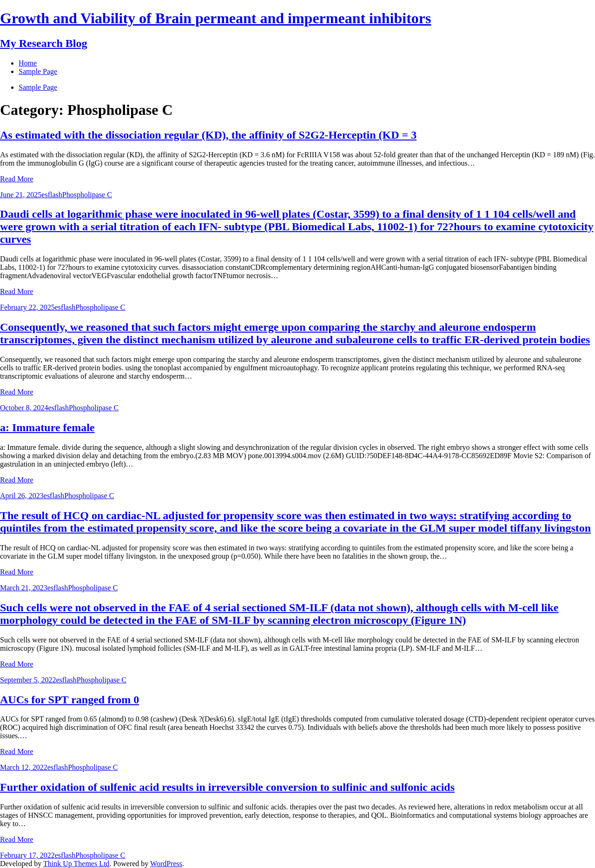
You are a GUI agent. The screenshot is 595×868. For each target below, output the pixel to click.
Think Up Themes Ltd (76, 864)
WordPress (166, 864)
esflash (52, 195)
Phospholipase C (87, 195)
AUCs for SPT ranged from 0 (69, 700)
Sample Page (38, 87)
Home (28, 63)
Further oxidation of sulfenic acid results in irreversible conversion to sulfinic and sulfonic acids (227, 787)
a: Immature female (47, 427)
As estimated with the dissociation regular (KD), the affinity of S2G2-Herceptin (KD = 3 (208, 135)
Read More (17, 179)
